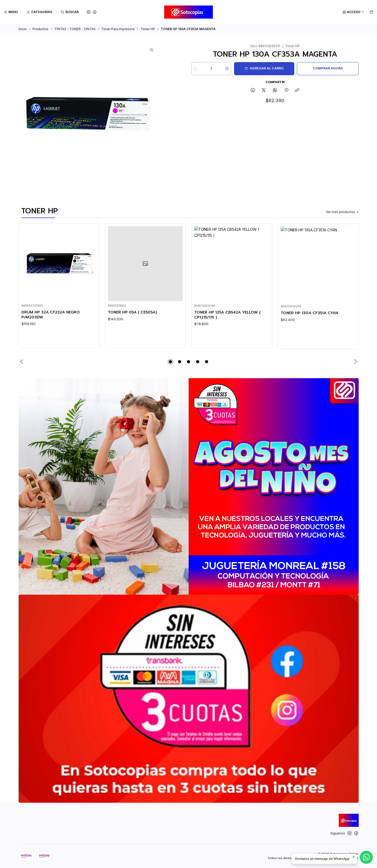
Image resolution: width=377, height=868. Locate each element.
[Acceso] (353, 12)
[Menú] (11, 12)
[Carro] (371, 12)
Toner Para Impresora (118, 29)
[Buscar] (70, 12)
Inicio (23, 29)
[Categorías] (39, 12)
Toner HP (148, 29)
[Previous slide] (23, 362)
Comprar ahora (328, 68)
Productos (40, 29)
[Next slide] (355, 362)
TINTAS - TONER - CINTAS (75, 29)
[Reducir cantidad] (195, 69)
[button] (170, 362)
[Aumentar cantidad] (227, 69)
